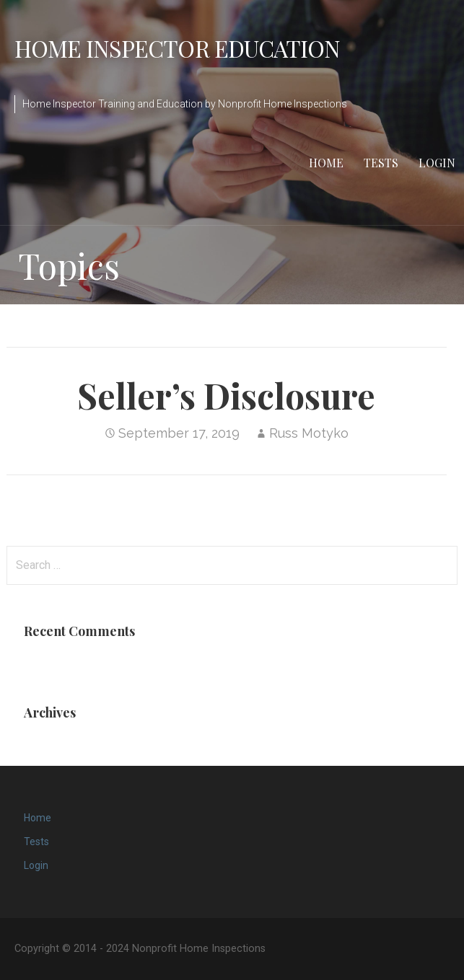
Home (326, 163)
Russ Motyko (309, 433)
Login (437, 163)
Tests (381, 163)
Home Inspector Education (177, 48)
